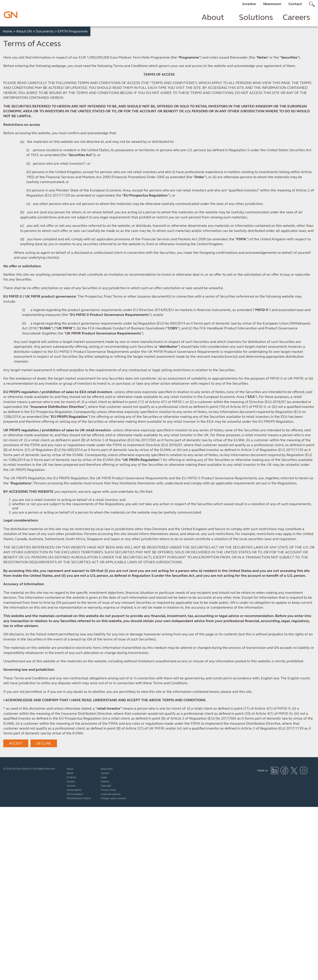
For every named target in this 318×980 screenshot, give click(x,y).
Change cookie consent (113, 798)
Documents (46, 31)
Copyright (106, 786)
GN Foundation (75, 794)
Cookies (105, 782)
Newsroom (272, 4)
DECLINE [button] (44, 743)
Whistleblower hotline (79, 798)
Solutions (256, 17)
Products (71, 777)
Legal (104, 777)
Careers (296, 17)
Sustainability (74, 790)
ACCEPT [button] (16, 743)
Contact (295, 4)
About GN (25, 31)
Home (9, 31)
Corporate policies (111, 794)
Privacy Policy (108, 790)
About (213, 17)
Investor (249, 4)
